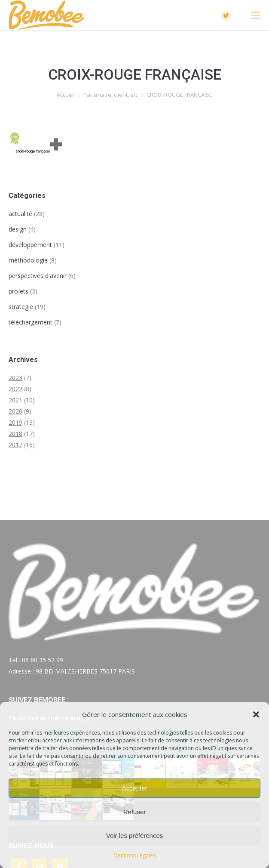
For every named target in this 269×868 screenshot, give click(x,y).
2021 (15, 400)
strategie (21, 307)
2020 (15, 411)
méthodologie (28, 260)
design (18, 229)
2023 (15, 378)
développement (30, 245)
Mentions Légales (134, 855)
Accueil (66, 95)
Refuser (135, 812)
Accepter (134, 788)
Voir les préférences (135, 836)
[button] (256, 714)
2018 (15, 434)
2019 (15, 422)
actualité (20, 214)
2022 (15, 389)
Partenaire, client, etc (111, 95)
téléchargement (31, 322)
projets (18, 291)
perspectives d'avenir (38, 276)
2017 (15, 445)
